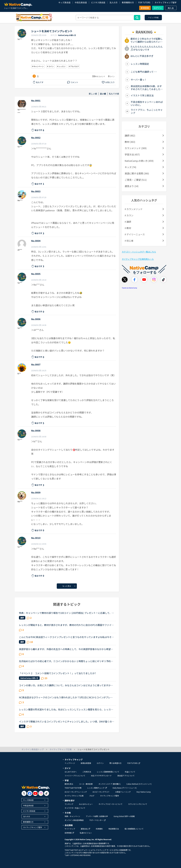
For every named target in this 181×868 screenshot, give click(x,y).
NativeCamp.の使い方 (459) (139, 161)
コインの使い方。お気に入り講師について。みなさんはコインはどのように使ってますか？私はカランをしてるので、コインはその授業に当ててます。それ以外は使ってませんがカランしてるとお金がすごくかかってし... (66, 685)
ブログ (92, 796)
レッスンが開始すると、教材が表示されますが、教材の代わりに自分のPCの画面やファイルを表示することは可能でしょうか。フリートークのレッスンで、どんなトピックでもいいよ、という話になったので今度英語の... (66, 625)
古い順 (103, 94)
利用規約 (99, 829)
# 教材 (128, 228)
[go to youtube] (35, 793)
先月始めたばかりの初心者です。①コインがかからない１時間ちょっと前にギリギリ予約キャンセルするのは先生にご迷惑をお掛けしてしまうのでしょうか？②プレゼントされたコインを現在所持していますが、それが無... (66, 661)
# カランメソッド (134, 209)
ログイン (158, 8)
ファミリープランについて (75, 776)
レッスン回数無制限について (108, 772)
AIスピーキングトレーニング (76, 792)
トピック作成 (153, 17)
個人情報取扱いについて (134, 829)
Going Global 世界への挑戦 (124, 816)
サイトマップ (70, 829)
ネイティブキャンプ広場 (74, 796)
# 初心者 (129, 241)
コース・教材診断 (86, 784)
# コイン (50, 66)
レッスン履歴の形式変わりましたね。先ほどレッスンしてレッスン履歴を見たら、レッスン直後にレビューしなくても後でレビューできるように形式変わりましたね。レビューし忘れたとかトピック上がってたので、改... (66, 709)
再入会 (171, 8)
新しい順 (93, 94)
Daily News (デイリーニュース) (125, 788)
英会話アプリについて (126, 776)
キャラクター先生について (75, 808)
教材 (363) (130, 142)
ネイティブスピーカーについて (111, 804)
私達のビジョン (86, 833)
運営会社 (85, 829)
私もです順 (114, 94)
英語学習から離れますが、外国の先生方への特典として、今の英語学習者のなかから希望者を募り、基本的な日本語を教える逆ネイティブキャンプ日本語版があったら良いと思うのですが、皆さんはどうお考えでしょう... (66, 649)
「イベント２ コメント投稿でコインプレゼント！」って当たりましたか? (57, 673)
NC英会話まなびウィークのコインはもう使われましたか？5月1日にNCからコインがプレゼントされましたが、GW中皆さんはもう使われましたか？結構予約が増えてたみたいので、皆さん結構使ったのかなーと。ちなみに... (67, 697)
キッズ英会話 (64, 2)
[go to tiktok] (46, 793)
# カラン (129, 215)
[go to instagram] (41, 793)
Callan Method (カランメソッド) (139, 784)
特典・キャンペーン (72, 816)
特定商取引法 (114, 829)
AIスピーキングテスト (101, 792)
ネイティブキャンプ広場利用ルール (138, 259)
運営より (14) (132, 186)
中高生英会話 (81, 2)
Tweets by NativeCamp (129, 288)
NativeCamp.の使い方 (67, 35)
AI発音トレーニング (123, 792)
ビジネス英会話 (98, 2)
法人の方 (113, 2)
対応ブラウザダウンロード (101, 776)
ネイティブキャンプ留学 (165, 2)
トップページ (70, 763)
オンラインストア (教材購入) (110, 784)
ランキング (69, 804)
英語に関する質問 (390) (137, 173)
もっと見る (67, 586)
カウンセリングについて (138, 804)
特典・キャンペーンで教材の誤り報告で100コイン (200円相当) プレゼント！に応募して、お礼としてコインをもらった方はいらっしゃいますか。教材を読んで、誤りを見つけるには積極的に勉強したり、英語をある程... (66, 613)
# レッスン (61, 66)
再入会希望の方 (115, 763)
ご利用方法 (87, 772)
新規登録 (145, 8)
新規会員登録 (86, 763)
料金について (130, 772)
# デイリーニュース (135, 234)
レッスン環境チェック (97, 788)
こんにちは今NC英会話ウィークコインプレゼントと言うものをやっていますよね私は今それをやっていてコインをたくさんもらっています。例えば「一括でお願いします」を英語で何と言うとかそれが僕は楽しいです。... (66, 637)
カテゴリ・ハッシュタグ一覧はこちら (139, 252)
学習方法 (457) (132, 154)
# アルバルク (74, 66)
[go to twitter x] (24, 793)
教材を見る (69, 784)
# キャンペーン (38, 66)
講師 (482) (130, 135)
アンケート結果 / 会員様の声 (97, 816)
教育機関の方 (128, 2)
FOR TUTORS (144, 2)
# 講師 (128, 222)
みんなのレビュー (86, 804)
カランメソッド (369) (136, 148)
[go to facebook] (30, 793)
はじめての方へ (71, 772)
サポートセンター (97, 820)
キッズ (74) (130, 167)
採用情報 (69, 833)
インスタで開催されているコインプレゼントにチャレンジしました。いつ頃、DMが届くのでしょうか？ (67, 721)
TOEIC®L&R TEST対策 (73, 788)
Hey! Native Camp (144, 792)
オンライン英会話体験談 (74, 820)
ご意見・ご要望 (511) (136, 180)
